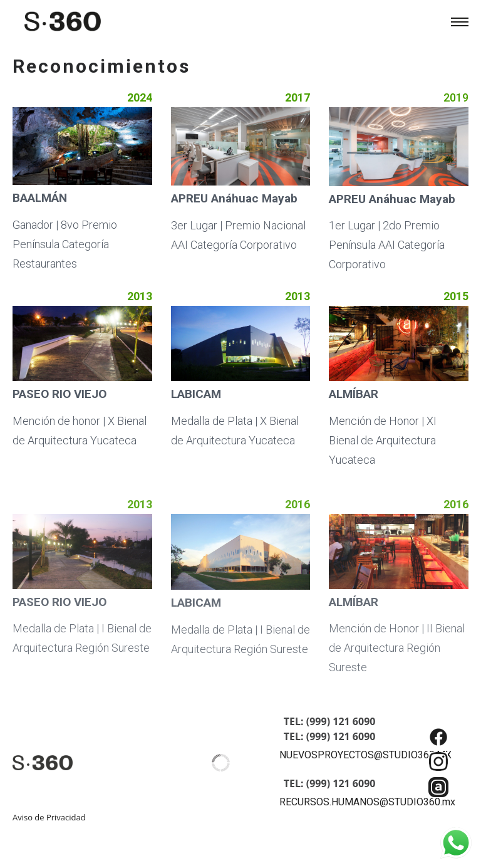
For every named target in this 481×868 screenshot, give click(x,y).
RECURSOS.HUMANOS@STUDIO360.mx (367, 802)
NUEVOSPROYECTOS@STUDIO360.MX (365, 755)
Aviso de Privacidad (49, 817)
